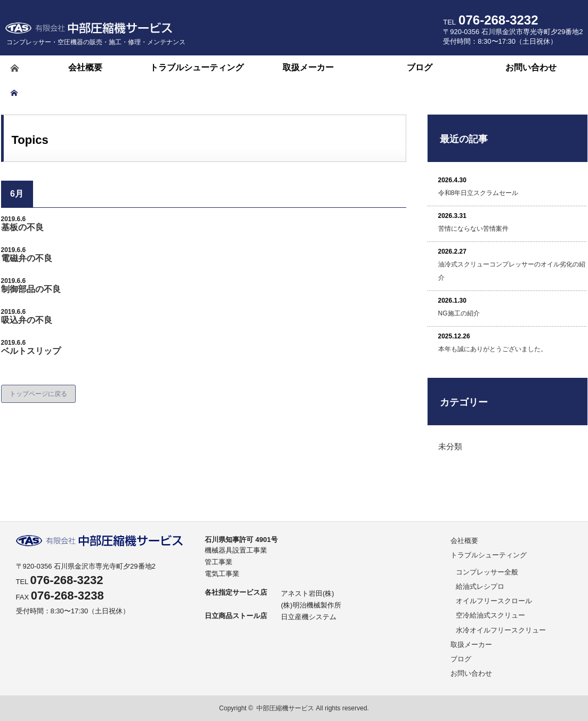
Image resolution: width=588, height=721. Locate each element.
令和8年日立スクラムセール (478, 193)
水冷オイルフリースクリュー (501, 630)
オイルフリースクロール (494, 601)
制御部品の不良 (31, 289)
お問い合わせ (471, 673)
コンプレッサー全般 (487, 572)
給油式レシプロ (480, 586)
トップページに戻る (38, 394)
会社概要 (464, 541)
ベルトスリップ (31, 351)
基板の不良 (22, 227)
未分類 (450, 446)
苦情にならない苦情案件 (473, 229)
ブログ (461, 659)
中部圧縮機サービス (285, 708)
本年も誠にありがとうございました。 (493, 349)
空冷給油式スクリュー (490, 615)
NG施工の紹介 (459, 313)
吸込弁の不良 (27, 320)
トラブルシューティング (489, 555)
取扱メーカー (471, 645)
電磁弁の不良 (27, 258)
